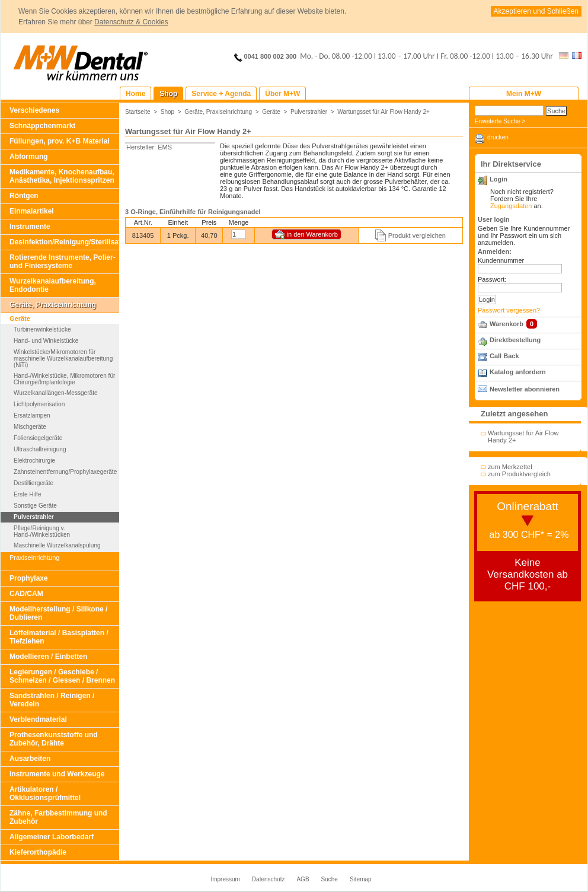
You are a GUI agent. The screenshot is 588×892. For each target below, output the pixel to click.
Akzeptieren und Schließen (536, 11)
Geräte (20, 318)
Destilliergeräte (33, 483)
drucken (498, 137)
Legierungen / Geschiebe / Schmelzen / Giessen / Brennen (62, 676)
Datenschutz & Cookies (131, 22)
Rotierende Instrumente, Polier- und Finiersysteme (63, 262)
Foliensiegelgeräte (38, 438)
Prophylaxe (29, 578)
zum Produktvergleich (519, 474)
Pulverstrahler (34, 517)
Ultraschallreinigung (40, 449)
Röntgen (24, 196)
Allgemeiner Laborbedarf (52, 837)
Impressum (225, 879)
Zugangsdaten (511, 206)
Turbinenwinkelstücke (42, 329)
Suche (330, 879)
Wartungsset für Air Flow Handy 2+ (384, 112)
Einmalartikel (32, 211)
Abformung (29, 157)
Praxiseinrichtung (34, 557)
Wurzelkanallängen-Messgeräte (56, 393)
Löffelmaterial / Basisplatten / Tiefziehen (59, 637)
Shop (168, 112)
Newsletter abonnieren (525, 389)
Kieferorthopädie (38, 852)
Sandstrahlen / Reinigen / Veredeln (52, 700)
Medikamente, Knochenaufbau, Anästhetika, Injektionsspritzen (62, 176)
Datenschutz (269, 879)
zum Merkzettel (510, 467)
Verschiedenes (34, 110)
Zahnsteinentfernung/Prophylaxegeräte (65, 472)
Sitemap (361, 879)
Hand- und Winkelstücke (46, 341)
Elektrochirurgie (34, 461)
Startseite (138, 112)
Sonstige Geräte (35, 506)
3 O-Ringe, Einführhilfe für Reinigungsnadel (193, 212)
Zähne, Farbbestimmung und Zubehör (58, 817)
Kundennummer (501, 260)
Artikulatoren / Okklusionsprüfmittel (45, 794)
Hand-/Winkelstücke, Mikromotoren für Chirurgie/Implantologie (64, 379)
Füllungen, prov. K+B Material (60, 141)
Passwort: (492, 279)
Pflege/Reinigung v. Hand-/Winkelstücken (42, 531)
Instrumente (30, 227)
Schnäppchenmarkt (42, 126)
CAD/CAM (26, 594)
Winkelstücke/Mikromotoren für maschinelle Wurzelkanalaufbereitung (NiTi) (63, 359)
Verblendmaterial (38, 719)
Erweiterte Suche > (500, 121)
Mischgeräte (30, 427)
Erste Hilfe (27, 494)
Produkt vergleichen (417, 235)
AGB (303, 879)
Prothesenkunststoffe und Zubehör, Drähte (54, 739)
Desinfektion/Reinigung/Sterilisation (64, 242)
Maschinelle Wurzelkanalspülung (57, 545)
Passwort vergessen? (509, 310)
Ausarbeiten (30, 759)
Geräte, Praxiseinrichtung (53, 305)
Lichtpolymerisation (39, 404)
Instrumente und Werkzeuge (57, 774)
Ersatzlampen (32, 415)
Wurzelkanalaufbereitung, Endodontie (53, 285)
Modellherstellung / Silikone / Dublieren (58, 613)
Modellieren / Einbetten (48, 657)
